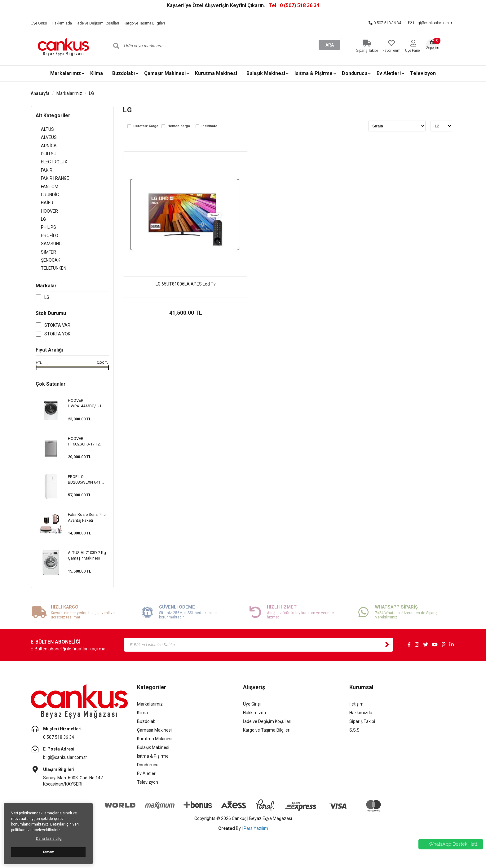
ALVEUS (44, 138)
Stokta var (57, 334)
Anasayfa (40, 93)
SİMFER (43, 260)
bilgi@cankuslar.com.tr (427, 23)
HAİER (42, 208)
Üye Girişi (40, 23)
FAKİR (41, 173)
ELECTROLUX (49, 164)
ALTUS (42, 130)
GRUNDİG (45, 199)
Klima (97, 73)
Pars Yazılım (256, 838)
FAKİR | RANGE (50, 182)
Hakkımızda (64, 23)
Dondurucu (355, 73)
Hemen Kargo (179, 126)
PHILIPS (43, 234)
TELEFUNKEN (48, 277)
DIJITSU (43, 156)
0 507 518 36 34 (377, 23)
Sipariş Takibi (362, 731)
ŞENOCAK (45, 268)
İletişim (356, 713)
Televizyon (423, 73)
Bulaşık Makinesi (266, 73)
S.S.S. (355, 739)
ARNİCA (44, 147)
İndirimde (209, 126)
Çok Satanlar (51, 393)
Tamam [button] (48, 852)
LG (91, 93)
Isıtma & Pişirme (314, 73)
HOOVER (44, 216)
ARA (330, 46)
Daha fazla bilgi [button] (49, 839)
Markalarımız (66, 73)
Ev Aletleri (389, 73)
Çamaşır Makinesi (165, 73)
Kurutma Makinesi (216, 73)
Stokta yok (57, 343)
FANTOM (44, 190)
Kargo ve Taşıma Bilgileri (157, 23)
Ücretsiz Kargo (146, 126)
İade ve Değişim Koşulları (105, 23)
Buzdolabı (124, 73)
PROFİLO (44, 242)
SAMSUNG (46, 251)
